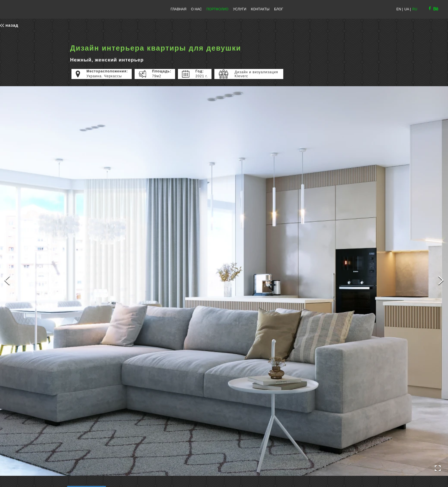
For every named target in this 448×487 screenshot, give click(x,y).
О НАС (196, 9)
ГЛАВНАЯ (178, 9)
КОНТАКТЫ (260, 9)
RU (415, 9)
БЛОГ (279, 9)
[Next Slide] (441, 281)
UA (407, 9)
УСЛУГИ (240, 9)
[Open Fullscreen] (438, 468)
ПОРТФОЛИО (217, 9)
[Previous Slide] (7, 281)
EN (399, 9)
